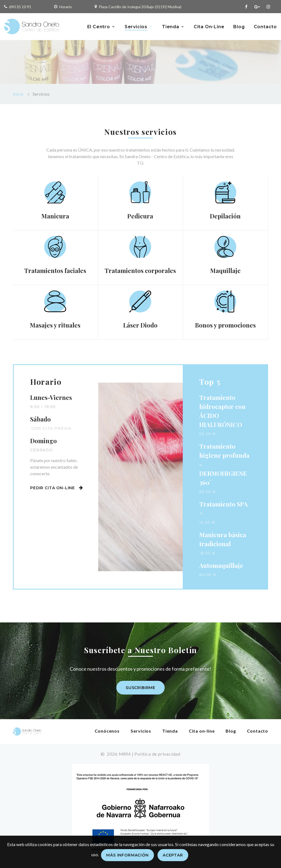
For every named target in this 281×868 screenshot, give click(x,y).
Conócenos (107, 731)
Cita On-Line (209, 27)
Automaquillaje (221, 565)
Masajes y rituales (55, 325)
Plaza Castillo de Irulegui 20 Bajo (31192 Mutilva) (140, 7)
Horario (66, 7)
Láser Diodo (140, 325)
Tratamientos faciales (55, 271)
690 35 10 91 (20, 7)
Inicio (18, 94)
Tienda (171, 27)
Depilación (225, 216)
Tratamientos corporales (140, 271)
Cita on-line (202, 731)
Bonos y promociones (225, 325)
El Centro (99, 27)
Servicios (136, 27)
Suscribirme (140, 688)
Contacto (265, 27)
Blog (239, 27)
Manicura (55, 216)
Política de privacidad (157, 754)
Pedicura (140, 216)
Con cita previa (51, 428)
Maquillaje (225, 271)
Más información (127, 855)
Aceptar (173, 855)
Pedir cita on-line (57, 488)
